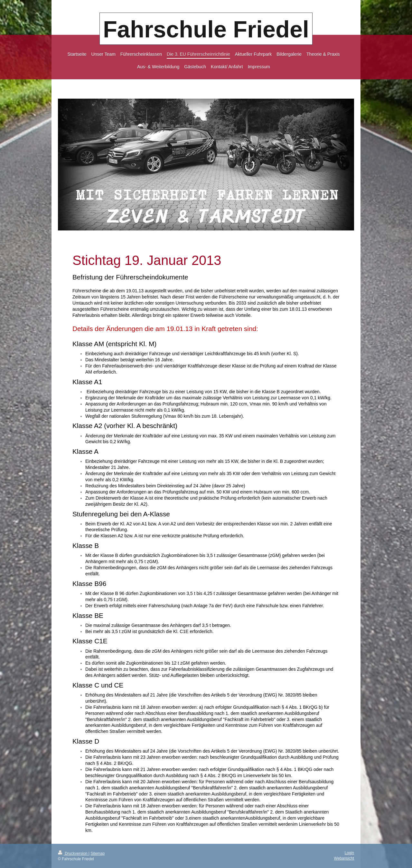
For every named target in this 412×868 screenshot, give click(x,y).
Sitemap (98, 853)
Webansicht (344, 858)
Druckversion (73, 853)
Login (349, 853)
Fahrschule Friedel (206, 29)
